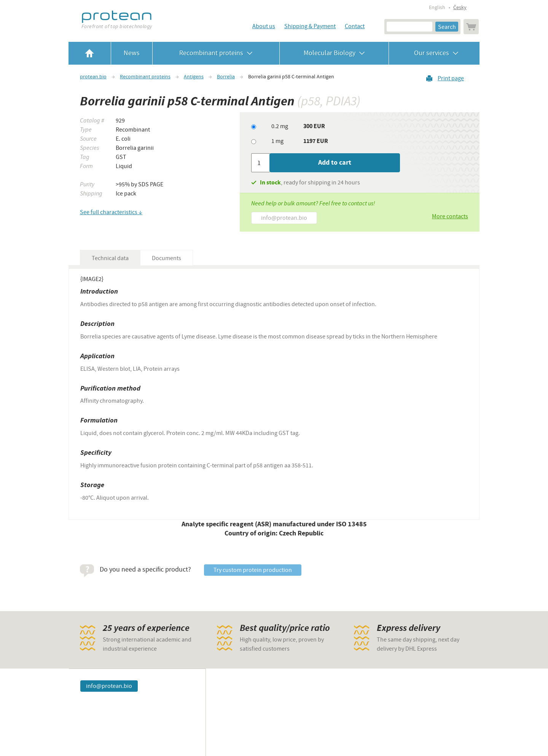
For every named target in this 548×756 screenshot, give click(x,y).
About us (264, 26)
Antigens (194, 77)
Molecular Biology (334, 53)
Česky (460, 8)
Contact (355, 26)
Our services (434, 53)
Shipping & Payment (310, 26)
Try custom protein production (253, 570)
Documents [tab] (166, 258)
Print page (451, 78)
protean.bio (93, 77)
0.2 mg (280, 126)
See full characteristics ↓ (111, 212)
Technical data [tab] (110, 258)
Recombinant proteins (216, 53)
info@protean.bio (284, 218)
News (132, 53)
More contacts (450, 216)
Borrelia (226, 77)
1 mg (277, 141)
